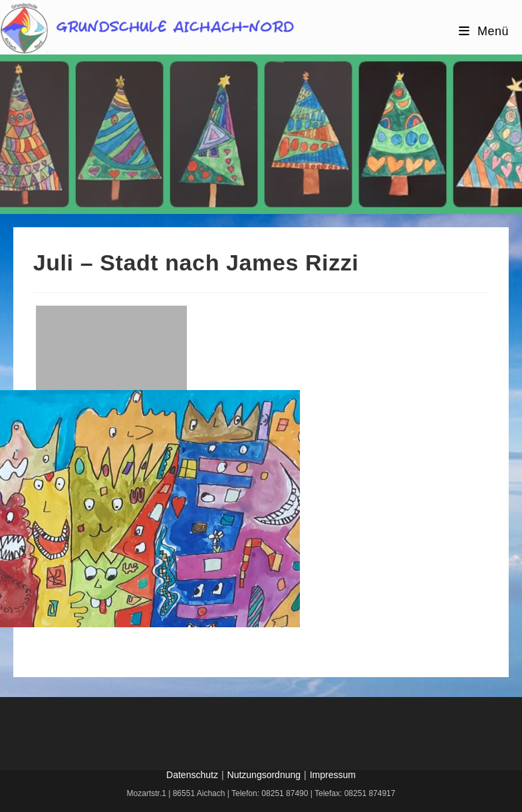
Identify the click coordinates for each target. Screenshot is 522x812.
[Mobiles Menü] (484, 31)
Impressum (333, 775)
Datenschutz (192, 775)
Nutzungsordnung (264, 775)
